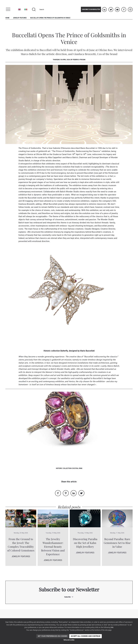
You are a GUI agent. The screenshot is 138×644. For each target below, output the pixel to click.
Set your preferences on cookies (52, 636)
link (112, 627)
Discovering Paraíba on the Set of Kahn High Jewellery (85, 543)
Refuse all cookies (69, 640)
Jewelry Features (20, 18)
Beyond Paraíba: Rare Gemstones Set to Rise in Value (117, 543)
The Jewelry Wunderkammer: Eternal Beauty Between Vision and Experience (53, 547)
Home (7, 18)
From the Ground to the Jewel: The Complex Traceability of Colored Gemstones (21, 545)
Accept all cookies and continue (86, 636)
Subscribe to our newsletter (91, 9)
